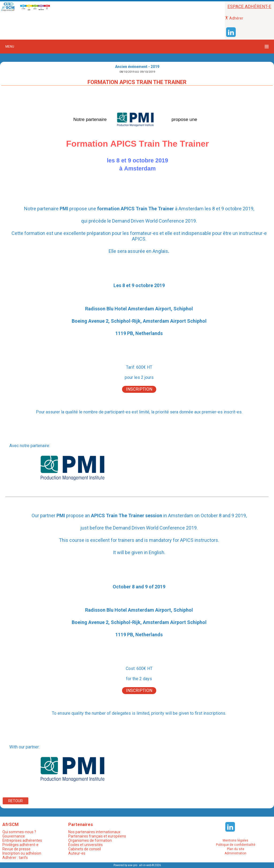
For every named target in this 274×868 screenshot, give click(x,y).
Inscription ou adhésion (22, 853)
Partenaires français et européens (97, 836)
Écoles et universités (85, 845)
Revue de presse (16, 849)
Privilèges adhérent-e (20, 845)
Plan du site (236, 849)
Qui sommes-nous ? (19, 832)
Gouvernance (14, 836)
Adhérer (234, 18)
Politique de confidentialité (236, 845)
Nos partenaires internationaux (94, 832)
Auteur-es (77, 853)
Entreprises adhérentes (22, 840)
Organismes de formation (90, 840)
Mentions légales (235, 840)
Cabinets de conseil (85, 849)
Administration (235, 853)
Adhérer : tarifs (15, 858)
